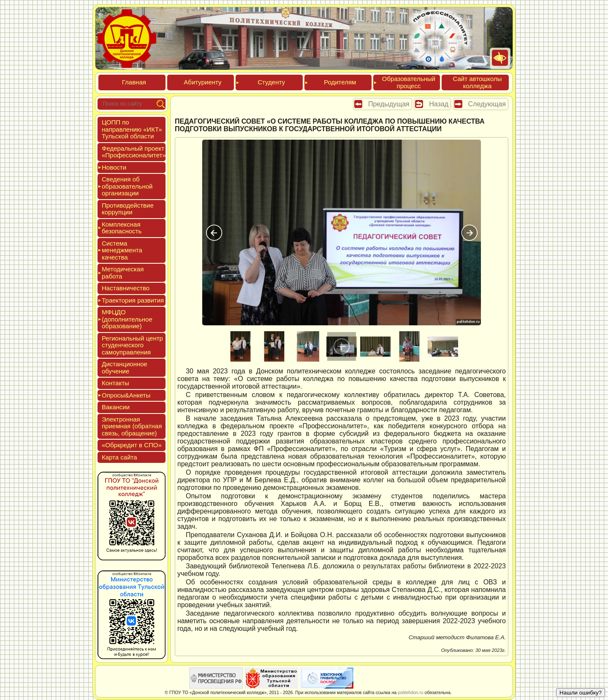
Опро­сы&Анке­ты (126, 395)
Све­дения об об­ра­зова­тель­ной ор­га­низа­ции (127, 186)
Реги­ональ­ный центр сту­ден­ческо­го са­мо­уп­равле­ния (132, 345)
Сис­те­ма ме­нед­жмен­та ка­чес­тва (122, 250)
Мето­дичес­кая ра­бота (123, 273)
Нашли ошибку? (581, 693)
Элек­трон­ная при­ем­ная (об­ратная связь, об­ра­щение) (132, 426)
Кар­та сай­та (119, 457)
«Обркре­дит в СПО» (132, 445)
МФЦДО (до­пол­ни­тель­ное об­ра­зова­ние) (127, 319)
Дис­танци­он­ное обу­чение (125, 368)
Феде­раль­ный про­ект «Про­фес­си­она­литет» (134, 152)
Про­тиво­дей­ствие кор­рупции (128, 209)
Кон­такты (115, 383)
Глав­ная (134, 82)
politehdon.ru (411, 692)
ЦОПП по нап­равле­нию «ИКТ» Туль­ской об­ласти (132, 129)
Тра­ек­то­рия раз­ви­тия (133, 300)
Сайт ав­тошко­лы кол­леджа (477, 82)
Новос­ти (114, 167)
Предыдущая (389, 104)
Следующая (487, 104)
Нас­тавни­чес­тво (126, 288)
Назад (439, 104)
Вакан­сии (116, 407)
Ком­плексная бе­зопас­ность (122, 228)
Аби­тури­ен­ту (202, 82)
